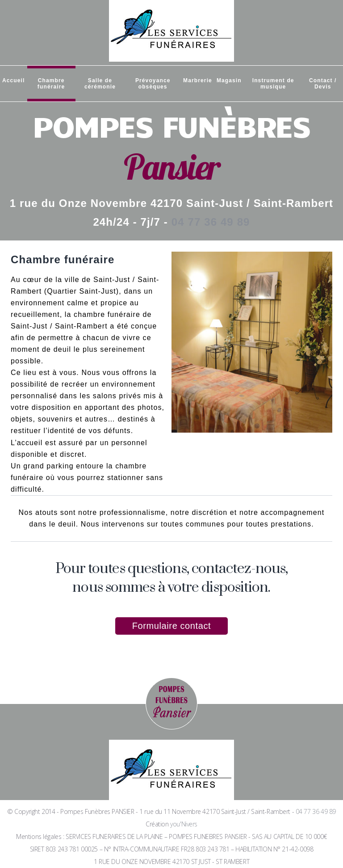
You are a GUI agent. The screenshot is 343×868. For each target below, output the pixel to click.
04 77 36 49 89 (211, 222)
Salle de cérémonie (100, 84)
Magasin (229, 80)
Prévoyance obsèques (153, 84)
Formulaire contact (171, 626)
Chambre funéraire (51, 84)
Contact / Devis (323, 84)
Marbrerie (198, 80)
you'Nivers (184, 824)
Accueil (14, 80)
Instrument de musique (273, 84)
